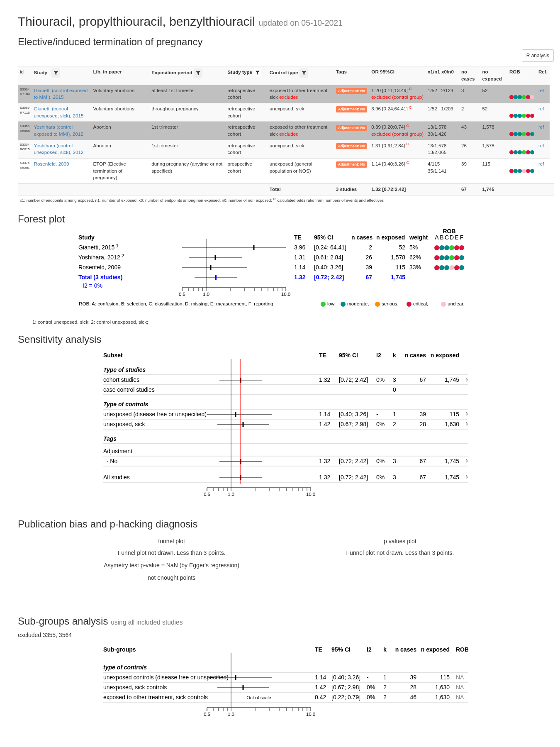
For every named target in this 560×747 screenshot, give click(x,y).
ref (541, 90)
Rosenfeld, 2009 (52, 164)
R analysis (538, 56)
